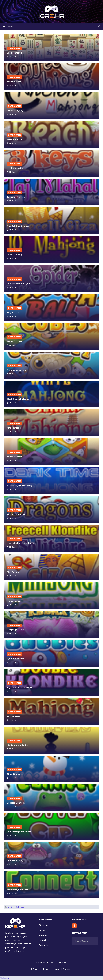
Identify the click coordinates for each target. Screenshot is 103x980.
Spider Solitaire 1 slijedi (19, 284)
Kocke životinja (15, 341)
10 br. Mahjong (14, 255)
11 (18, 907)
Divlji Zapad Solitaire (17, 745)
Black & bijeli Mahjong (18, 399)
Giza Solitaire (13, 572)
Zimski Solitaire (15, 774)
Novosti (42, 930)
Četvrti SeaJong (15, 861)
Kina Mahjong (14, 428)
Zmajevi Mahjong (16, 514)
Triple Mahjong (15, 716)
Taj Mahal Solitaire (16, 197)
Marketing (43, 935)
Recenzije (43, 945)
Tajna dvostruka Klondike (20, 687)
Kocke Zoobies (14, 457)
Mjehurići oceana (16, 659)
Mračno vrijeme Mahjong (20, 486)
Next (23, 907)
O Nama (35, 969)
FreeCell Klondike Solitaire (20, 543)
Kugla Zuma (13, 312)
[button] (99, 27)
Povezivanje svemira (17, 889)
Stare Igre (43, 925)
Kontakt (47, 969)
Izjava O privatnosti (63, 969)
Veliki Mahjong (14, 53)
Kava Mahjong (14, 82)
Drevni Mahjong (15, 110)
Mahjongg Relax (15, 630)
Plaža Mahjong (14, 139)
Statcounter (6, 978)
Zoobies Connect (16, 803)
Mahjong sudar (14, 601)
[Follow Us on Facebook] (74, 926)
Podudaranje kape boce (19, 832)
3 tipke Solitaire (15, 168)
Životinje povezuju (16, 370)
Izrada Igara (44, 940)
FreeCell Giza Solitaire (18, 226)
